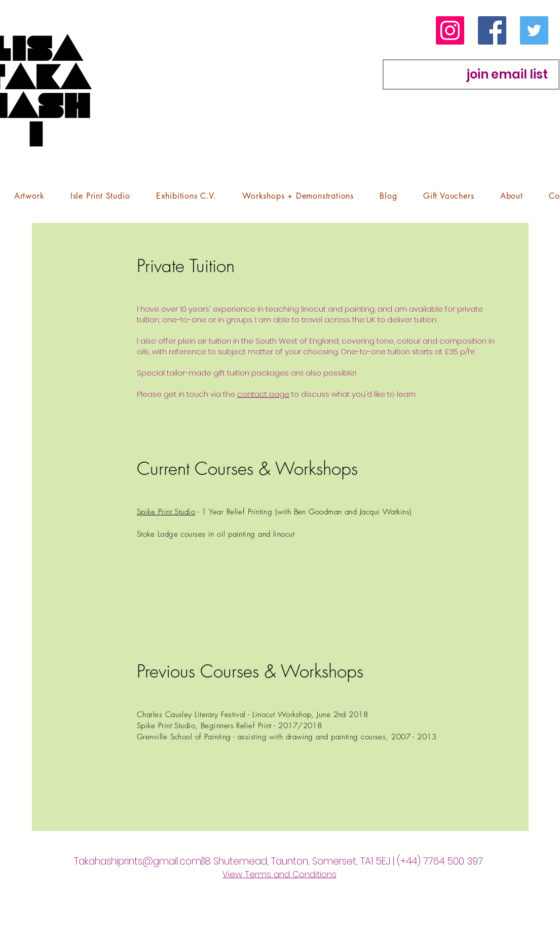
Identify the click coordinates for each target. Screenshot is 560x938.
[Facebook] (492, 30)
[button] (29, 196)
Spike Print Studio (166, 512)
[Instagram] (450, 30)
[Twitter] (534, 30)
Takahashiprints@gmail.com (138, 861)
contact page (263, 394)
